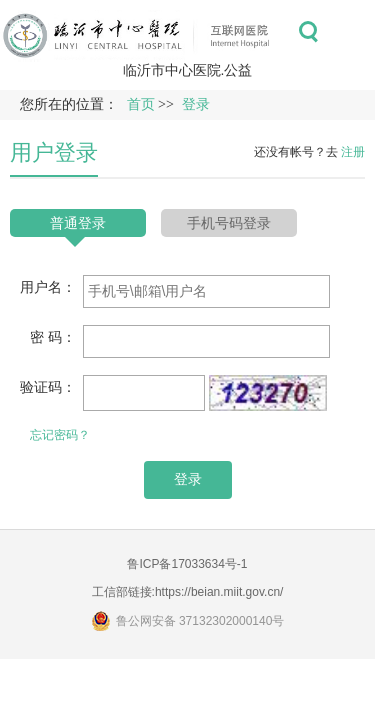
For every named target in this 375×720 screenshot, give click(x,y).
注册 (353, 152)
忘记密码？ (60, 435)
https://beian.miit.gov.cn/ (219, 592)
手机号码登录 (229, 223)
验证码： (48, 387)
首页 (141, 104)
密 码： (53, 337)
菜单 (353, 32)
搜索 (308, 32)
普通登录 (78, 223)
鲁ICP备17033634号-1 (187, 564)
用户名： (48, 287)
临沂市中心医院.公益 (188, 70)
